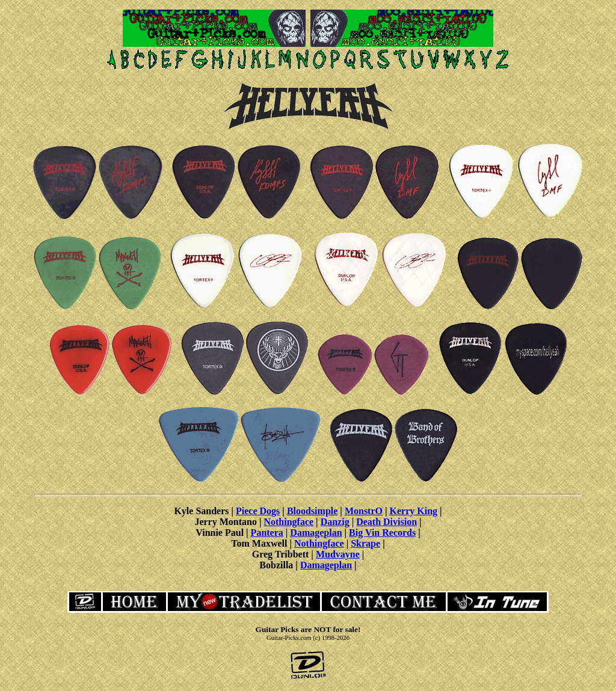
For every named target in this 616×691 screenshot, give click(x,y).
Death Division (387, 522)
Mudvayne (338, 554)
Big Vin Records (382, 533)
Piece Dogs (258, 511)
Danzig (335, 522)
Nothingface (288, 522)
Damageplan (316, 533)
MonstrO (364, 511)
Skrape (365, 543)
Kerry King (414, 511)
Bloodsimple (312, 511)
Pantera (267, 533)
